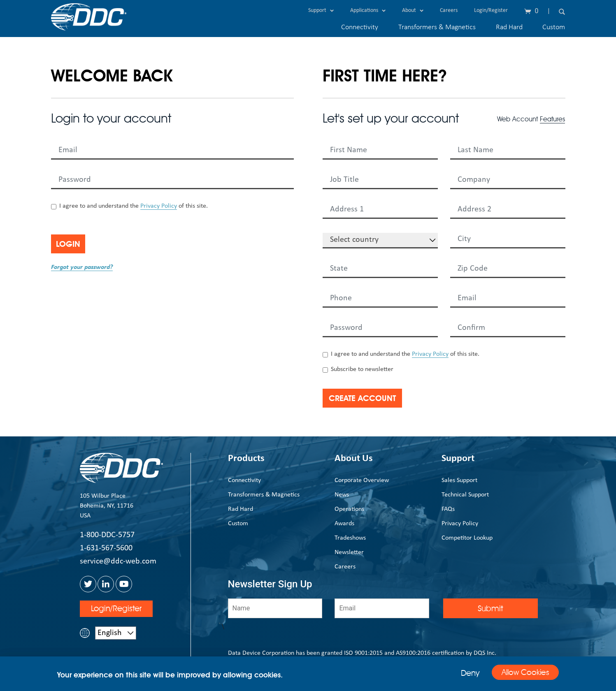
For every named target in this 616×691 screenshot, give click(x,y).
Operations (349, 509)
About (413, 10)
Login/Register (491, 10)
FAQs (448, 509)
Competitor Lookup (467, 538)
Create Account (373, 398)
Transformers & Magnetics (437, 27)
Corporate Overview (362, 480)
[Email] (382, 608)
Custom (554, 27)
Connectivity (360, 27)
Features (552, 119)
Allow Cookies (521, 673)
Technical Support (465, 495)
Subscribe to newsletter (362, 369)
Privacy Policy (159, 206)
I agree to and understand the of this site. (134, 206)
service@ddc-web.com (118, 561)
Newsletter (349, 552)
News (342, 495)
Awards (344, 524)
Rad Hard (509, 27)
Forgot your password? (82, 267)
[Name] (275, 608)
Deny (461, 673)
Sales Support (459, 480)
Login (77, 244)
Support (321, 10)
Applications (368, 10)
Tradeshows (350, 538)
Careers (449, 10)
